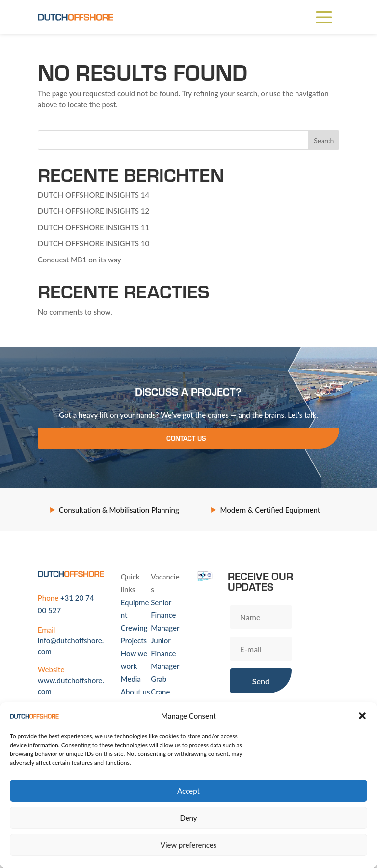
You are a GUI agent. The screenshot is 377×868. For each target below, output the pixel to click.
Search (324, 140)
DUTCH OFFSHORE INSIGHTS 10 (94, 243)
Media (131, 679)
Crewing (134, 628)
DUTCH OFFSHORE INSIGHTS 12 (94, 211)
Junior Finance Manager (165, 653)
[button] (362, 716)
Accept (188, 791)
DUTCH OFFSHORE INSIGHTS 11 (94, 227)
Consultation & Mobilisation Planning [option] (119, 510)
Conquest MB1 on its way (80, 260)
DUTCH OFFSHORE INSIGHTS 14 (94, 195)
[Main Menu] (324, 17)
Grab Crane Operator (165, 692)
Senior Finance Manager (165, 615)
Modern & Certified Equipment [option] (270, 510)
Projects (134, 640)
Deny (188, 818)
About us (135, 692)
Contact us (186, 438)
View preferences (189, 845)
